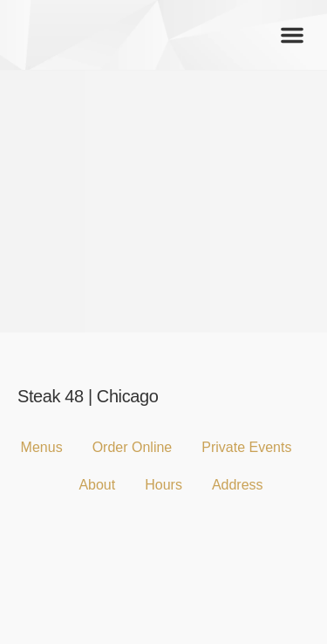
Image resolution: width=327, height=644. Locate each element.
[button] (292, 35)
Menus (42, 447)
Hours (163, 485)
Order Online (133, 447)
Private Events (246, 447)
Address (238, 485)
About (97, 485)
